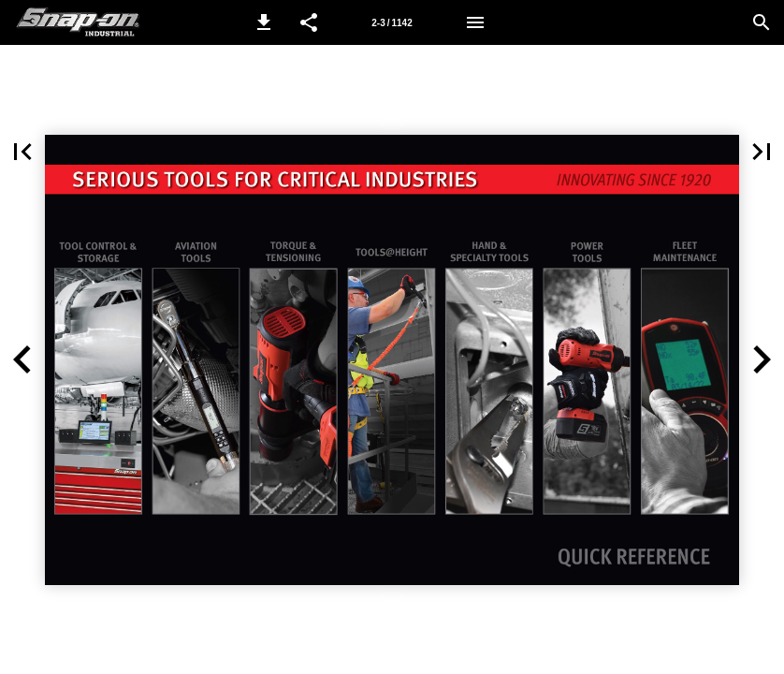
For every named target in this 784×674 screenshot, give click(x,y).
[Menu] (475, 22)
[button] (264, 22)
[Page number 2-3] (392, 22)
